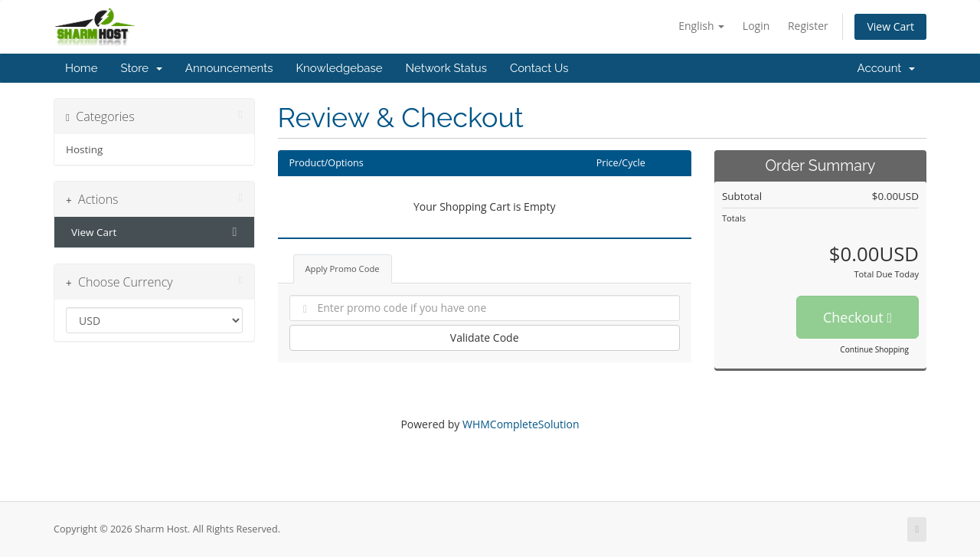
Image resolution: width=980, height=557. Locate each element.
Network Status (446, 68)
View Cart (890, 26)
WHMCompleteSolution (521, 424)
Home (81, 68)
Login (756, 26)
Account (886, 68)
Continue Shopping (874, 349)
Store (141, 68)
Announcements (229, 68)
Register (808, 26)
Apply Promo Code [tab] (343, 269)
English (701, 26)
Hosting (84, 149)
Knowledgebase (339, 68)
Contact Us (539, 68)
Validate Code (485, 337)
